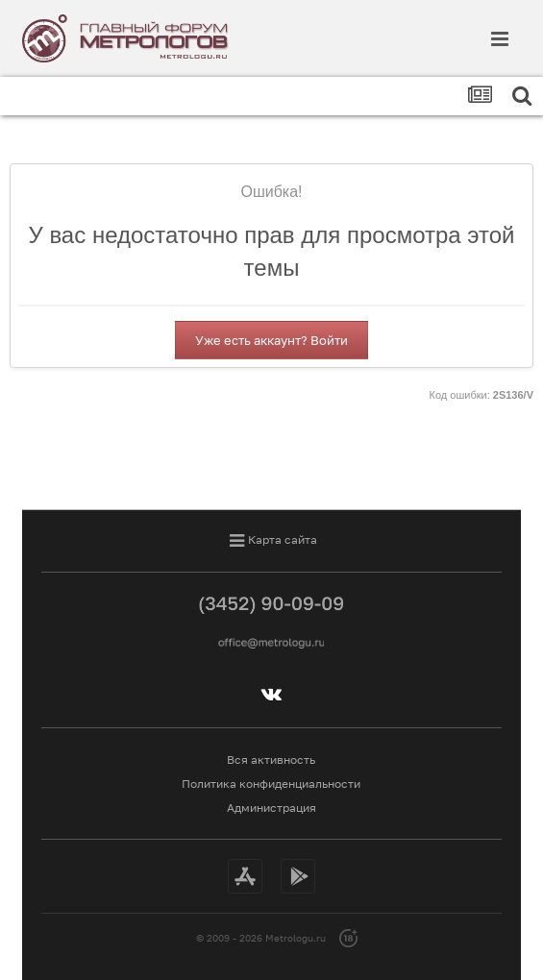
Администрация (271, 808)
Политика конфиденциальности (271, 784)
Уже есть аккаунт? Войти (271, 340)
